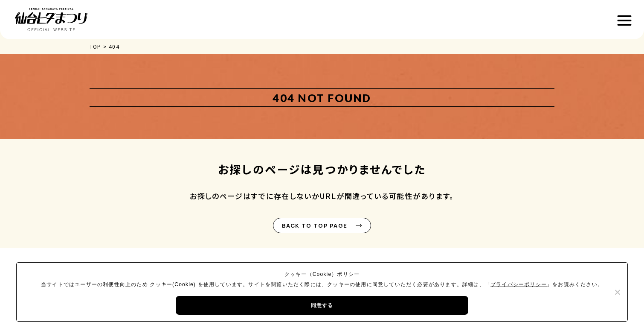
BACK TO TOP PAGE (315, 225)
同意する (322, 305)
